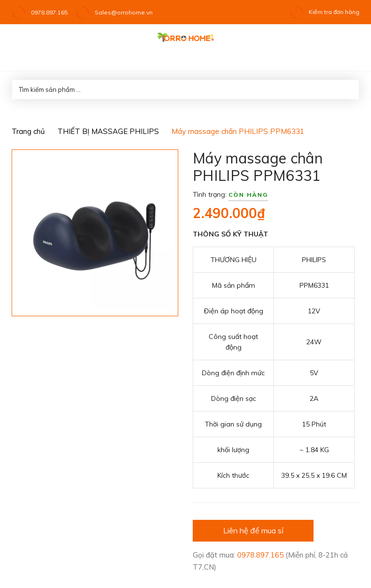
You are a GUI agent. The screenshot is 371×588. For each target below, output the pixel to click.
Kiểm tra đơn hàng (324, 12)
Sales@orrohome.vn (124, 12)
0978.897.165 (49, 12)
